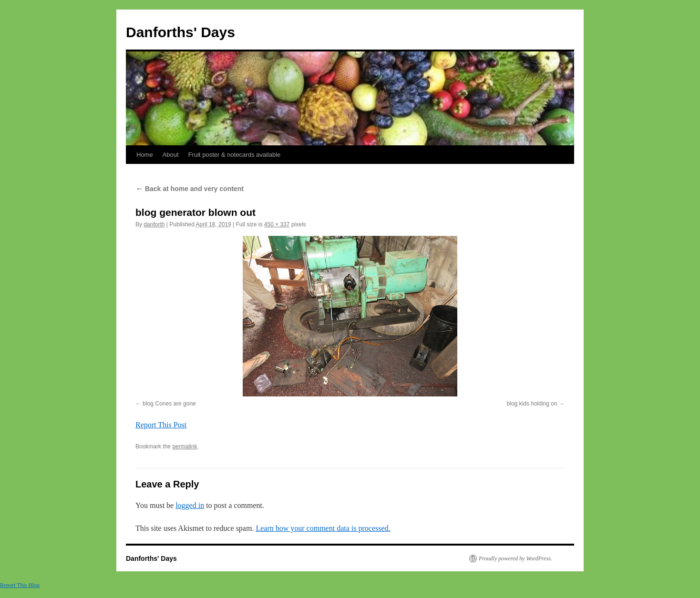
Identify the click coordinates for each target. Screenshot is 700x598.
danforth (154, 224)
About (171, 155)
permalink (185, 446)
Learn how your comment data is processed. (323, 528)
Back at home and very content (190, 189)
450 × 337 (277, 224)
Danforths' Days (180, 32)
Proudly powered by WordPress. (515, 558)
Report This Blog (20, 585)
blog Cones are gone (169, 404)
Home (145, 155)
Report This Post (161, 425)
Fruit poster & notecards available (235, 155)
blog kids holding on (532, 404)
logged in (190, 505)
